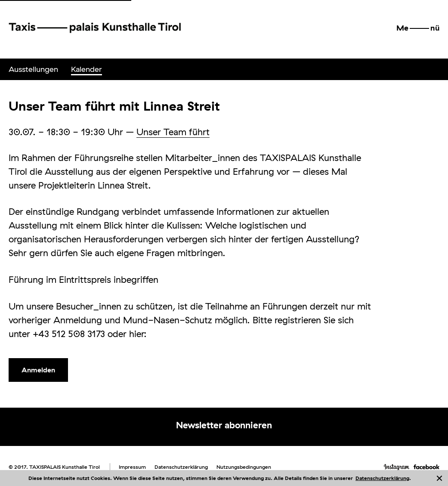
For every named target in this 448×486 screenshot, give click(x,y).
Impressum (132, 467)
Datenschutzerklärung (382, 478)
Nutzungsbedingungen (244, 467)
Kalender (87, 69)
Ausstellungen (33, 69)
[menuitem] (33, 69)
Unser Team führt (173, 132)
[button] (418, 28)
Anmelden (38, 370)
